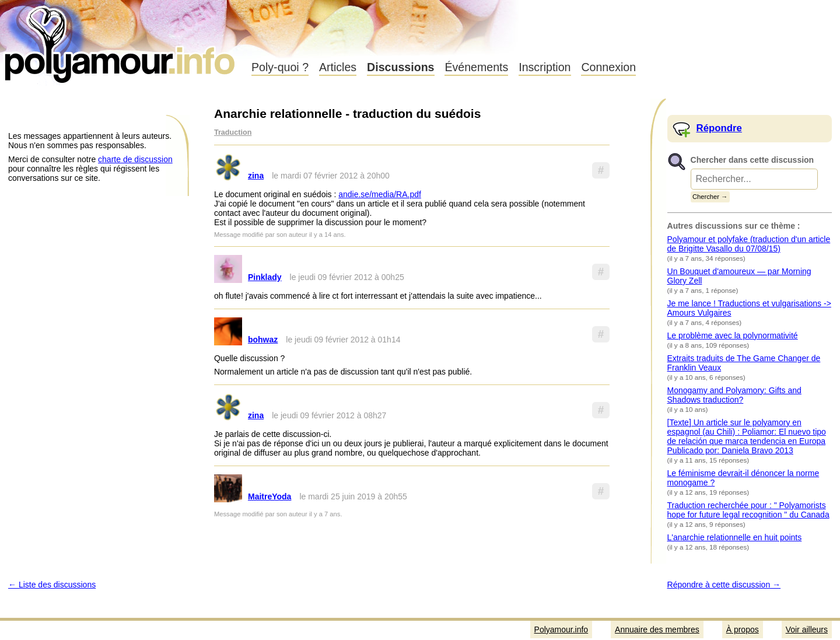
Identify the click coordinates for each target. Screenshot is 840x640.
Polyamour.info (121, 41)
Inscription (545, 67)
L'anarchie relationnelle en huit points (735, 537)
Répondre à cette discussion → (724, 585)
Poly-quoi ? (280, 67)
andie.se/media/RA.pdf (380, 194)
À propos (743, 629)
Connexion (608, 67)
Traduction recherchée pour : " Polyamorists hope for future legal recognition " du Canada (748, 510)
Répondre (719, 128)
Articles (338, 67)
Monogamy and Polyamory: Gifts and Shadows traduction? (734, 395)
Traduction (233, 132)
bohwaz (263, 340)
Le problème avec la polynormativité (733, 335)
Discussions (400, 67)
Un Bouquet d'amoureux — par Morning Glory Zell (739, 276)
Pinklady (265, 277)
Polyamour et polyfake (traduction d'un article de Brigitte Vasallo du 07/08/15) (749, 244)
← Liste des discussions (52, 585)
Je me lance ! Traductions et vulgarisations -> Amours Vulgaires (749, 308)
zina (256, 176)
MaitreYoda (269, 496)
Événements (476, 67)
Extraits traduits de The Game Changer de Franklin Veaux (744, 363)
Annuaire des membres (657, 629)
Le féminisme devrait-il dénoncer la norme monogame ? (743, 478)
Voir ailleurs (807, 629)
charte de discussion (135, 159)
